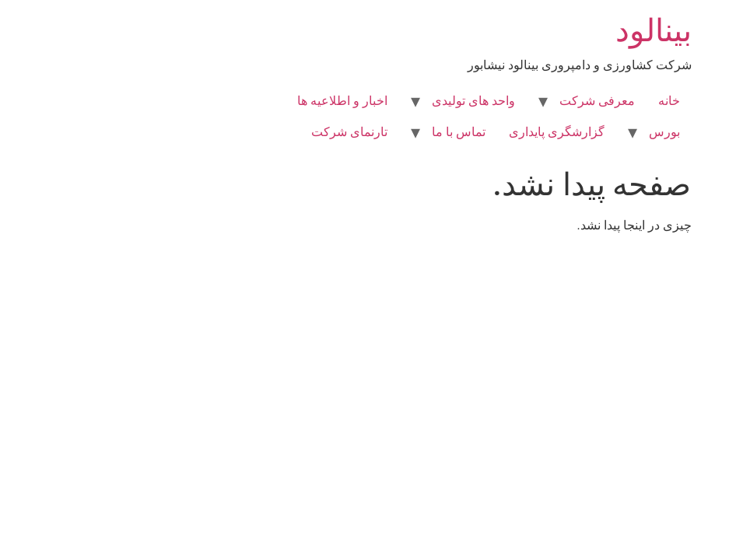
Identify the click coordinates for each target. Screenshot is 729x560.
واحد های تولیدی (380, 101)
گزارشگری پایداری (463, 132)
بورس (571, 132)
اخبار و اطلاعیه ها (249, 101)
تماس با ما (365, 132)
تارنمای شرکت (256, 132)
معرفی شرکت (504, 101)
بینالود (560, 31)
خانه (576, 101)
